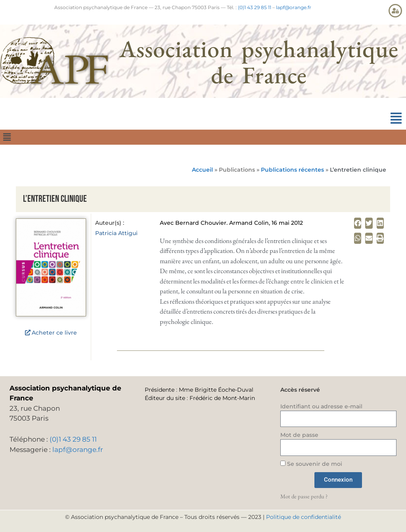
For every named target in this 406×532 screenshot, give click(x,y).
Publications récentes (292, 170)
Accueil (202, 170)
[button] (396, 118)
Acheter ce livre (54, 333)
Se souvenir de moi (311, 464)
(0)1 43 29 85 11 (255, 7)
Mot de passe (299, 435)
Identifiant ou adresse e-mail (321, 406)
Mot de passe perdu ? (304, 496)
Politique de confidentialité (304, 517)
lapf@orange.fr (294, 7)
